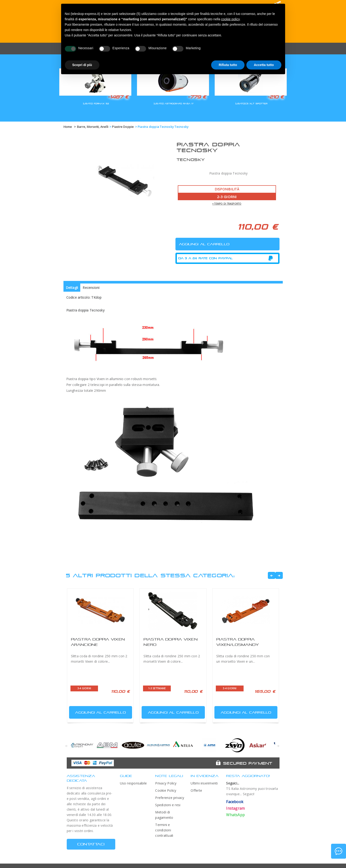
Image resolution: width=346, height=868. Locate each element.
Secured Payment (248, 763)
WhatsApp (235, 815)
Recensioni (91, 288)
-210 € (276, 97)
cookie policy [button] (230, 19)
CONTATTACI (91, 844)
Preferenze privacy (170, 798)
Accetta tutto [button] (264, 65)
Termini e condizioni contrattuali (164, 830)
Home (68, 127)
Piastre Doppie (123, 127)
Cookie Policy (166, 790)
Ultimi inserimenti (204, 783)
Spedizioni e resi (168, 805)
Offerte (196, 790)
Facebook (235, 802)
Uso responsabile (133, 783)
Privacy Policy (166, 783)
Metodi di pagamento (164, 815)
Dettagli (72, 288)
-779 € (197, 97)
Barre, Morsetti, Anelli (93, 127)
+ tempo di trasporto (227, 204)
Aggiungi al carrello (98, 711)
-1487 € (118, 97)
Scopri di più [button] (82, 65)
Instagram (235, 808)
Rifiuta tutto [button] (228, 65)
